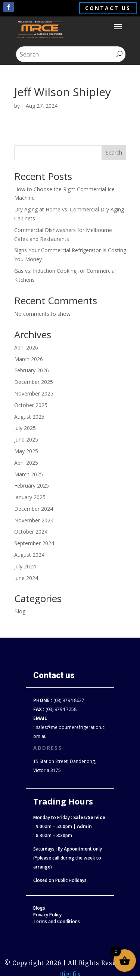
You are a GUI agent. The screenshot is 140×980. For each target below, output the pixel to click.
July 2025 (25, 428)
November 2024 (34, 520)
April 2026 (26, 347)
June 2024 (26, 578)
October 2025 (31, 405)
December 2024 (34, 509)
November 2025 (34, 393)
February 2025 (32, 486)
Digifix (70, 974)
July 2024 (25, 566)
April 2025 (26, 463)
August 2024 (29, 555)
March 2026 (29, 359)
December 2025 (34, 382)
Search (114, 152)
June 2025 (26, 439)
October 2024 (31, 532)
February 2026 (32, 370)
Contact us (108, 8)
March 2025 (29, 474)
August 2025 (29, 417)
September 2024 (34, 543)
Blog (20, 611)
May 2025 (26, 451)
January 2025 (30, 497)
